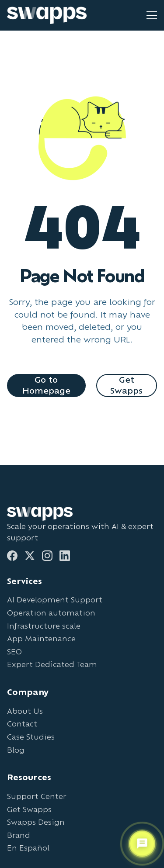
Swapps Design (36, 822)
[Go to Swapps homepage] (47, 15)
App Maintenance (41, 638)
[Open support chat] (142, 844)
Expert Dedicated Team (52, 664)
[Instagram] (47, 556)
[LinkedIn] (65, 556)
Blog (16, 750)
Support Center (37, 796)
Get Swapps (126, 385)
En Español (28, 848)
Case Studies (31, 737)
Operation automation (51, 613)
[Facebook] (12, 556)
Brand (19, 835)
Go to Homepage (46, 385)
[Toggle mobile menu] (152, 15)
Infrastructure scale (44, 626)
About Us (25, 711)
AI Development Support (55, 600)
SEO (14, 652)
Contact (22, 724)
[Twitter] (30, 556)
